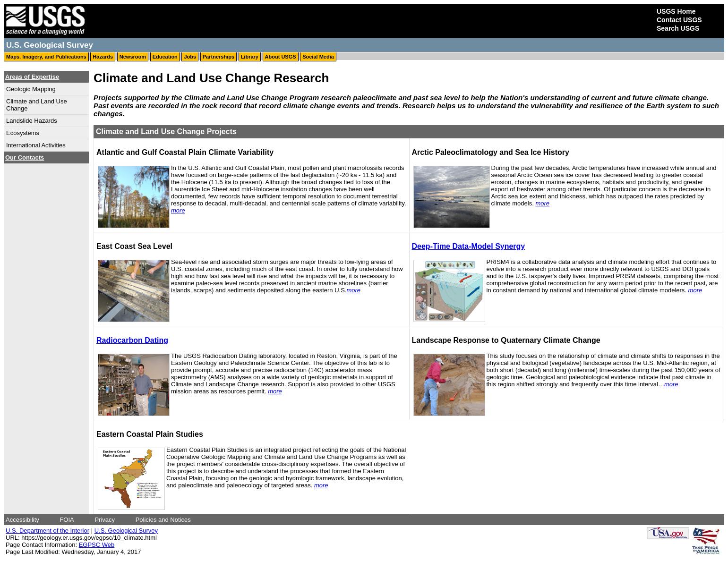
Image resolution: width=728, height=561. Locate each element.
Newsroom (133, 57)
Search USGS (678, 28)
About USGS (281, 57)
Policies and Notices (163, 520)
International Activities (36, 145)
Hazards (103, 57)
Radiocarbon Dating (132, 340)
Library (250, 57)
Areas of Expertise (32, 77)
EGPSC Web (97, 545)
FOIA (67, 520)
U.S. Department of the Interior (47, 531)
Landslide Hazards (32, 121)
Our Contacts (25, 157)
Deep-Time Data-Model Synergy (469, 246)
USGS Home (676, 11)
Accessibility (22, 520)
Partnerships (218, 57)
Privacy (105, 520)
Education (165, 57)
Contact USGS (679, 20)
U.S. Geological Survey (126, 531)
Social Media (318, 57)
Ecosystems (23, 133)
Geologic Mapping (31, 89)
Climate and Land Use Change (37, 105)
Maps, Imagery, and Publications (46, 57)
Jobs (190, 57)
